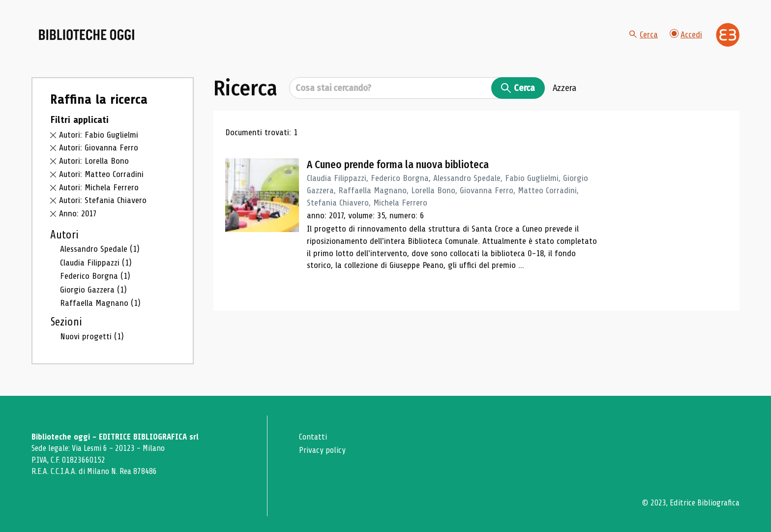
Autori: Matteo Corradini (101, 174)
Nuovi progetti (92, 336)
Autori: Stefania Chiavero (103, 200)
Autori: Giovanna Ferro (99, 148)
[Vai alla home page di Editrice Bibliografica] (728, 35)
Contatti (313, 437)
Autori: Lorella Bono (94, 161)
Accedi (686, 34)
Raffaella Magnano (100, 303)
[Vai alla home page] (87, 35)
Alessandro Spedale (100, 249)
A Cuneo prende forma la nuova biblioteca (398, 165)
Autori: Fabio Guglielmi (99, 135)
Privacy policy (322, 450)
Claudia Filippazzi (96, 263)
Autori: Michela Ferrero (99, 187)
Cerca (644, 34)
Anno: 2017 (78, 213)
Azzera (564, 88)
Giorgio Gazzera (93, 290)
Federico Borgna (95, 276)
